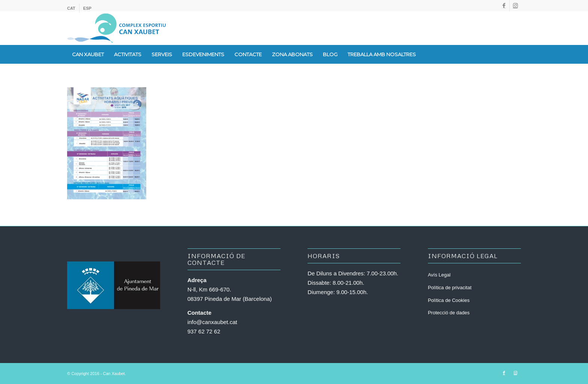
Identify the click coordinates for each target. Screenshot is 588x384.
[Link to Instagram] (515, 6)
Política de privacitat (450, 288)
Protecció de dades (449, 313)
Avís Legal (439, 275)
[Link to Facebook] (504, 6)
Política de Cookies (449, 300)
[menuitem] (73, 8)
